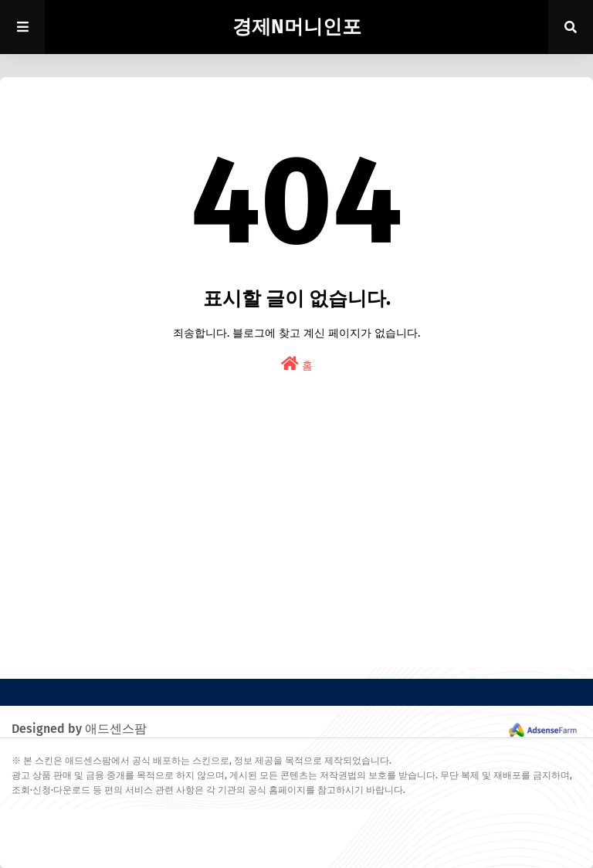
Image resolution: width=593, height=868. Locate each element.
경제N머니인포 (297, 27)
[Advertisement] (296, 559)
